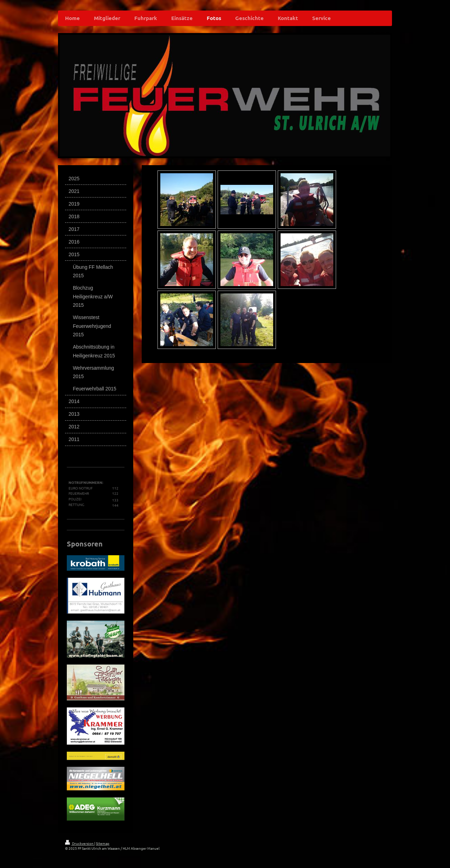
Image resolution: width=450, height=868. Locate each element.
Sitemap (103, 843)
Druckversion (80, 843)
